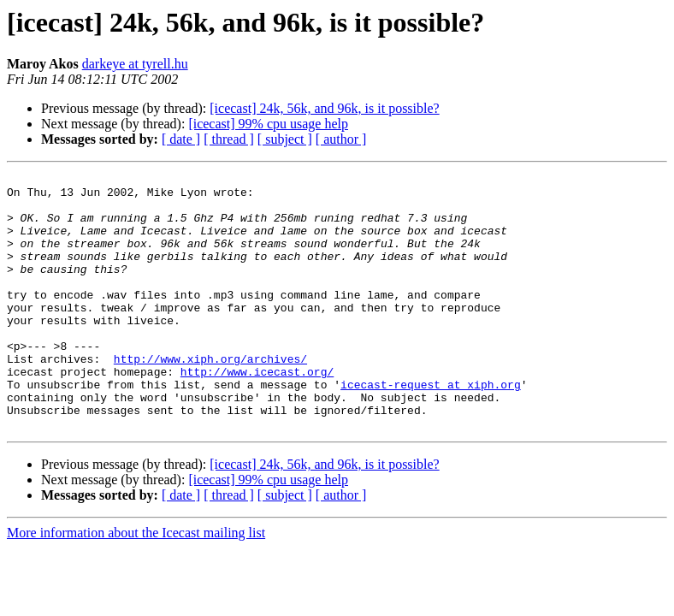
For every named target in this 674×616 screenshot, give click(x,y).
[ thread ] (229, 139)
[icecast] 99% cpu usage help (268, 124)
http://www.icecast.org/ (257, 412)
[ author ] (341, 139)
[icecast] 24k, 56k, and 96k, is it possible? (324, 108)
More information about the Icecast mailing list (136, 584)
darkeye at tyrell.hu (135, 64)
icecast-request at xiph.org (431, 428)
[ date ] (181, 139)
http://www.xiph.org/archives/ (210, 397)
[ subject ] (285, 139)
